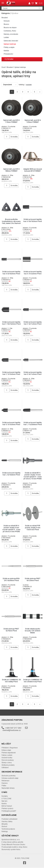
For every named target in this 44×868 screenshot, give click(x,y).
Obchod (4, 826)
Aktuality (5, 824)
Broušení (5, 18)
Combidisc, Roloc (10, 31)
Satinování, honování (11, 41)
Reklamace (5, 781)
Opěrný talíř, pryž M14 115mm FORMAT (11, 121)
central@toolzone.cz (12, 730)
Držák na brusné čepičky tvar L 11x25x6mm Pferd (33, 424)
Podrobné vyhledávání (9, 819)
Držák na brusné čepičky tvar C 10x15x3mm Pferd (11, 323)
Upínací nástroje (10, 44)
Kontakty (5, 796)
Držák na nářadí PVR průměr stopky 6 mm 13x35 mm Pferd (33, 528)
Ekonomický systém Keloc (11, 849)
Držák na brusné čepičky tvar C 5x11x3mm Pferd (33, 323)
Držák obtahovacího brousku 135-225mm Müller (33, 631)
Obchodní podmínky (9, 776)
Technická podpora (8, 829)
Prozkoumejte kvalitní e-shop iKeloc (14, 847)
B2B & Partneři (7, 806)
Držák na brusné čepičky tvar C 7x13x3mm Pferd (11, 373)
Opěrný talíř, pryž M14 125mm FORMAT (33, 121)
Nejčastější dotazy (8, 788)
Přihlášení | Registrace (10, 748)
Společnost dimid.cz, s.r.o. (11, 840)
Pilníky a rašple (9, 47)
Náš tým (4, 801)
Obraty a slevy (7, 763)
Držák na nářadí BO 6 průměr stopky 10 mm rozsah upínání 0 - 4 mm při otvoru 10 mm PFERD (33, 476)
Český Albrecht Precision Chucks (13, 845)
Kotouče (7, 21)
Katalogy (5, 831)
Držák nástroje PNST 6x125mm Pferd (33, 579)
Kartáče (6, 51)
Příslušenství (8, 54)
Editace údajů (6, 750)
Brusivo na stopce (10, 28)
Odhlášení (5, 768)
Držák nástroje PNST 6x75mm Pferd (11, 630)
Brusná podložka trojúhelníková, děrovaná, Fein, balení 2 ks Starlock (11, 221)
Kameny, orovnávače (11, 34)
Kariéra (4, 804)
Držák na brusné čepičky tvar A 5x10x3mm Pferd (11, 273)
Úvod (3, 67)
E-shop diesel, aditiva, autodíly (12, 842)
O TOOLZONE (6, 799)
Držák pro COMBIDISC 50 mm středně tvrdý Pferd (33, 681)
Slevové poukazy (8, 760)
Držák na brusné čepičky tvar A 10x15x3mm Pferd (33, 220)
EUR (41, 3)
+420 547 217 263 (13, 728)
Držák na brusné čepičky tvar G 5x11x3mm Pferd (33, 373)
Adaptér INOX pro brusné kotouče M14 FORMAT (33, 170)
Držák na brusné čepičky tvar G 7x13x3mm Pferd (11, 424)
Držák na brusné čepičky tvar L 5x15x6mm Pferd (11, 474)
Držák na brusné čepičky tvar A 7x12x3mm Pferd (33, 273)
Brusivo (6, 24)
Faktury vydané (7, 755)
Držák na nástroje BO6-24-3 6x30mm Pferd (11, 579)
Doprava (4, 783)
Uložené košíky (7, 758)
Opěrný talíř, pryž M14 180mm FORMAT (11, 170)
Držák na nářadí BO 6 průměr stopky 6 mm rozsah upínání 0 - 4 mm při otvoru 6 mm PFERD (11, 529)
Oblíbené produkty (8, 765)
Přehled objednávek (9, 753)
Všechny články (7, 821)
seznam (29, 85)
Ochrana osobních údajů (10, 778)
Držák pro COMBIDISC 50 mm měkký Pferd (11, 681)
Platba (4, 786)
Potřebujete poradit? (9, 811)
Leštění (6, 37)
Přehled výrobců (7, 808)
